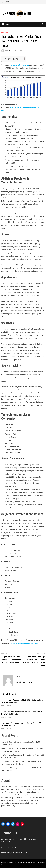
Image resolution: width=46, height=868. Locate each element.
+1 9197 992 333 (11, 847)
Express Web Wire (20, 862)
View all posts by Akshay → (25, 682)
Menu (5, 24)
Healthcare (5, 32)
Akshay (9, 51)
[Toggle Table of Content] (22, 59)
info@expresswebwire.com (17, 853)
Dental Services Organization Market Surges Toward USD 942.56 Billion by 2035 (22, 713)
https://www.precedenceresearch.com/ (26, 643)
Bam (3, 865)
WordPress (38, 862)
